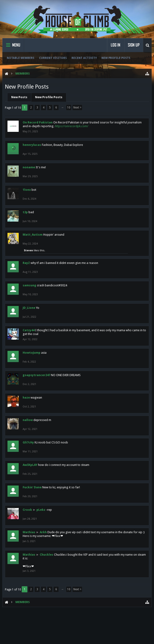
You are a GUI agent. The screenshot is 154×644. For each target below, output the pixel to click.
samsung (29, 285)
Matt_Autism (33, 235)
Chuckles (47, 555)
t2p (25, 212)
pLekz (41, 510)
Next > (77, 108)
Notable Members (21, 58)
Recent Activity (84, 58)
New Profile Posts (116, 58)
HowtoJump (32, 353)
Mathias (29, 532)
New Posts (19, 97)
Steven (28, 250)
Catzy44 (29, 330)
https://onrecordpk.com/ (72, 126)
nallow (28, 420)
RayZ (26, 263)
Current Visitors (53, 58)
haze (26, 398)
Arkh (43, 532)
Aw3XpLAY (30, 465)
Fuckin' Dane (32, 487)
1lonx (27, 190)
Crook (27, 510)
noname (29, 167)
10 (69, 108)
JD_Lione (29, 308)
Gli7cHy (28, 442)
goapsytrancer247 (36, 375)
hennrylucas (32, 145)
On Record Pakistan (38, 122)
